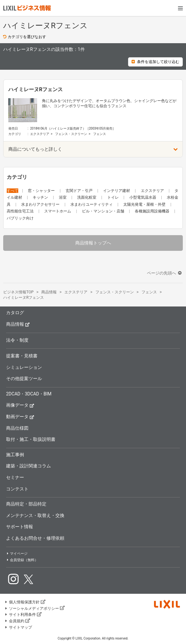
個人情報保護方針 (25, 602)
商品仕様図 (17, 428)
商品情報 (18, 324)
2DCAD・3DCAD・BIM (29, 394)
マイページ (17, 554)
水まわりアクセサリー (41, 204)
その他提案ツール (24, 378)
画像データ (20, 405)
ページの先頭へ (165, 273)
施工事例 (15, 455)
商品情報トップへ (93, 243)
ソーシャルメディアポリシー (35, 608)
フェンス (100, 134)
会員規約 (17, 621)
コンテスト (17, 489)
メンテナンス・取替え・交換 (35, 515)
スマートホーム (58, 211)
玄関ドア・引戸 (80, 191)
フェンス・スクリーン (71, 134)
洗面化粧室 (87, 197)
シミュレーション (24, 367)
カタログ (15, 313)
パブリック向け (20, 218)
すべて (12, 191)
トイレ (113, 197)
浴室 (63, 197)
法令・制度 (17, 340)
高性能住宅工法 (21, 211)
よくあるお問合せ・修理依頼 (35, 538)
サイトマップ (18, 627)
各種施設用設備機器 (153, 211)
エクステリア (40, 134)
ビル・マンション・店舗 (104, 211)
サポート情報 (20, 527)
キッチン (41, 197)
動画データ (20, 416)
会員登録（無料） (22, 560)
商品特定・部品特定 (26, 504)
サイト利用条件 (23, 615)
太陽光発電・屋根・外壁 (145, 204)
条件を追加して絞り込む (155, 62)
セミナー (15, 477)
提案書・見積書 (22, 356)
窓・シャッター (42, 191)
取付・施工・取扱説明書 (31, 439)
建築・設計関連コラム (28, 466)
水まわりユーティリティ (92, 204)
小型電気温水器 (143, 197)
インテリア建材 (117, 191)
